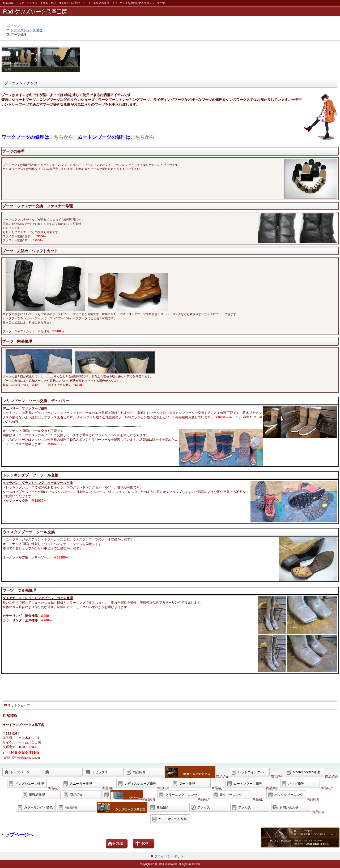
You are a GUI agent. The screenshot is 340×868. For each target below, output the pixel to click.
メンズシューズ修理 (29, 784)
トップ (15, 26)
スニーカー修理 (81, 784)
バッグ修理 (296, 784)
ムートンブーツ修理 (248, 784)
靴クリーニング (231, 795)
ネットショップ (19, 705)
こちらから (63, 137)
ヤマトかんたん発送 (173, 819)
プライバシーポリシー (171, 856)
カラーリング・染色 (38, 807)
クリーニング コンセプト (181, 796)
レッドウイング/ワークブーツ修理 (253, 774)
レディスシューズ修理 (27, 30)
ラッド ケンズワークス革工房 (171, 11)
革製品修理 (37, 795)
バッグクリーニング (289, 795)
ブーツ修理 (187, 784)
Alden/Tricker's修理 (306, 772)
